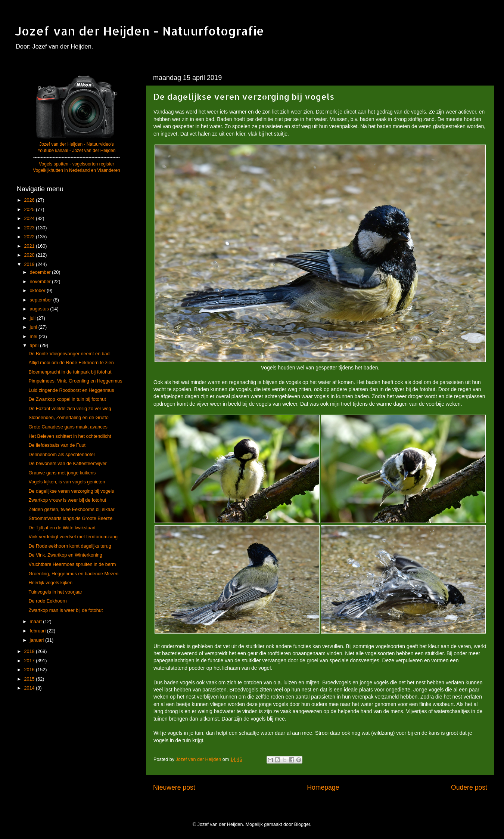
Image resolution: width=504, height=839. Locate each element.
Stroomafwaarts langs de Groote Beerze (70, 518)
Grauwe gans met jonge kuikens (62, 473)
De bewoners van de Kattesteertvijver (67, 464)
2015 (30, 679)
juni (34, 327)
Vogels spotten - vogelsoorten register (76, 164)
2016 (30, 670)
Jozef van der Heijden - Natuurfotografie (140, 31)
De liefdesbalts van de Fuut (57, 445)
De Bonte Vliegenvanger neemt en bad (69, 354)
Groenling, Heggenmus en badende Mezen (73, 574)
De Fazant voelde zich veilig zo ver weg (70, 409)
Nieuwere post (174, 787)
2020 (30, 255)
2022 (30, 237)
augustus (40, 309)
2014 (30, 688)
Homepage (323, 787)
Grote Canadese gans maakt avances (68, 427)
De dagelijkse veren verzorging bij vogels (71, 491)
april (35, 346)
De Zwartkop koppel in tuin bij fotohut (67, 399)
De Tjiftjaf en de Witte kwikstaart (62, 528)
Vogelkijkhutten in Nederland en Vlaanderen (77, 170)
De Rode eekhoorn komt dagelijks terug (70, 546)
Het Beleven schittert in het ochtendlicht (70, 436)
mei (34, 337)
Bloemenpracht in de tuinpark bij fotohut (70, 372)
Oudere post (469, 787)
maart (37, 622)
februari (38, 631)
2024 (30, 219)
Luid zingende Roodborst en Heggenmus (71, 390)
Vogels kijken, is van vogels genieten (67, 482)
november (41, 282)
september (42, 300)
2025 (30, 210)
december (41, 272)
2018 (30, 651)
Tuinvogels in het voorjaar (55, 592)
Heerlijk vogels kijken (50, 583)
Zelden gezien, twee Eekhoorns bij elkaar (71, 510)
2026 (30, 200)
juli (33, 318)
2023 (30, 228)
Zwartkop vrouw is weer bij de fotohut (67, 500)
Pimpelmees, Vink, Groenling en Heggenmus (75, 381)
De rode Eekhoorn (47, 601)
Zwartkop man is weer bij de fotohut (66, 610)
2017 (30, 661)
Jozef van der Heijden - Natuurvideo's (77, 144)
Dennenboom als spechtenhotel (61, 455)
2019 (30, 264)
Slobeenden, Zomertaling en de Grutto (68, 418)
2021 (30, 246)
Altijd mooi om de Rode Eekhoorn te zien (71, 363)
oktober (38, 291)
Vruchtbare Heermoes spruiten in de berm (72, 564)
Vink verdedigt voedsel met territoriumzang (73, 537)
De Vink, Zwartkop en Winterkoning (65, 555)
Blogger (302, 824)
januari (38, 640)
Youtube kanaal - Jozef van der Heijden (76, 151)
